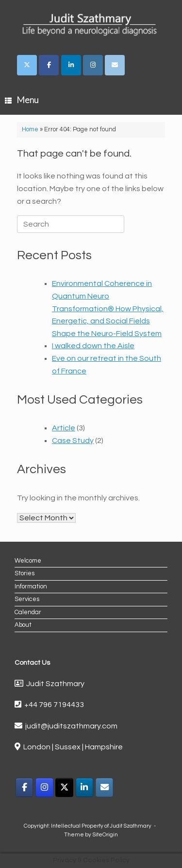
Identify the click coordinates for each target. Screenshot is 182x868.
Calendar (28, 612)
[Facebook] (25, 788)
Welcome (28, 561)
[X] (64, 788)
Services (27, 599)
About (23, 625)
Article (64, 428)
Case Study (73, 441)
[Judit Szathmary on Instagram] (93, 65)
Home (30, 129)
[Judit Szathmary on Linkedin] (71, 65)
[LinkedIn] (85, 788)
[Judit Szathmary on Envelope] (115, 65)
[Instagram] (44, 788)
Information (31, 586)
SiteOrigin (105, 835)
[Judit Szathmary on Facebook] (49, 65)
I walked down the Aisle (93, 346)
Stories (25, 573)
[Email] (105, 788)
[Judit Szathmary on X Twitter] (27, 65)
